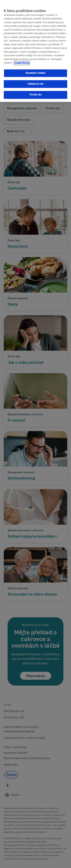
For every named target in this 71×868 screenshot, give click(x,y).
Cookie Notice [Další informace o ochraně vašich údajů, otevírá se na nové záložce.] (22, 61)
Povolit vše (35, 93)
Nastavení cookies (35, 71)
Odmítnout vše (36, 82)
